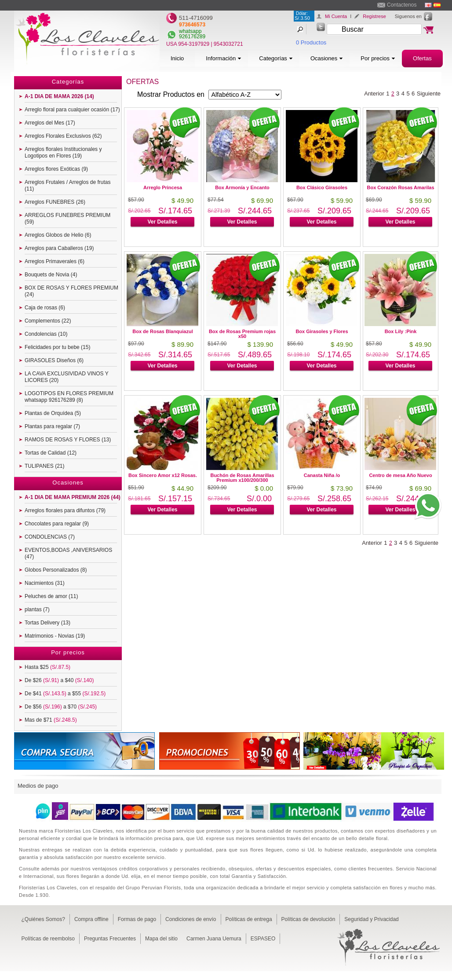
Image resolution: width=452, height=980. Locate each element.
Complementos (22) (48, 321)
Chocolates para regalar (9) (57, 524)
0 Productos (311, 42)
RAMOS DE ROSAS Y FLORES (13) (68, 440)
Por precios (378, 58)
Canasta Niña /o (322, 475)
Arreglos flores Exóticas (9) (56, 169)
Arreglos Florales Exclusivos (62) (63, 136)
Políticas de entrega (249, 919)
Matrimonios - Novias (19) (55, 636)
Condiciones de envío (191, 919)
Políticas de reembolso (48, 939)
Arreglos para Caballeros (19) (59, 248)
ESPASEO (263, 939)
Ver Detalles (162, 222)
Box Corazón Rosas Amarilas (400, 187)
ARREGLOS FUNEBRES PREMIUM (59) (67, 218)
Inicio (177, 58)
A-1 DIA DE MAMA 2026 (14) (59, 96)
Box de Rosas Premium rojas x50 (242, 334)
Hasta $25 (47, 667)
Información (224, 58)
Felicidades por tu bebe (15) (57, 347)
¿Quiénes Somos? (43, 919)
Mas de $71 (51, 720)
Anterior (374, 94)
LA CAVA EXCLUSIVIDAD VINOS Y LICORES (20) (67, 377)
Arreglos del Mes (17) (50, 123)
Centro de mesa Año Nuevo (400, 475)
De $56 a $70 (61, 707)
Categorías (276, 58)
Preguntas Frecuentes (110, 939)
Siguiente (429, 94)
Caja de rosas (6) (45, 308)
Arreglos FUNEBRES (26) (55, 202)
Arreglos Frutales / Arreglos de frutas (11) (67, 185)
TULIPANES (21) (44, 466)
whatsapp (190, 31)
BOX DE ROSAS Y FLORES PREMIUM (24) (71, 291)
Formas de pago (137, 919)
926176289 (192, 37)
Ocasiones (327, 58)
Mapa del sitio (161, 939)
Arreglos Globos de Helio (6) (58, 235)
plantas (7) (37, 609)
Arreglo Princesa (163, 187)
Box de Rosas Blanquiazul (163, 331)
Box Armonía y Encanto (242, 187)
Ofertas (422, 58)
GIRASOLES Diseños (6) (54, 360)
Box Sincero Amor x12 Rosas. (163, 475)
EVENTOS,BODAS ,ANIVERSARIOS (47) (68, 553)
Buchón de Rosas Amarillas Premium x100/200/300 (242, 478)
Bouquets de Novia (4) (51, 275)
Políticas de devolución (308, 919)
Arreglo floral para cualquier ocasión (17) (72, 110)
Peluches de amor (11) (51, 596)
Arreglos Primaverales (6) (55, 261)
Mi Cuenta (336, 16)
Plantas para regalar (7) (52, 426)
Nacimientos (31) (45, 583)
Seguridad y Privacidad (371, 919)
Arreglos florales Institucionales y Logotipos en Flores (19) (63, 152)
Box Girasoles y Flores (322, 331)
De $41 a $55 (65, 694)
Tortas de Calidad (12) (51, 453)
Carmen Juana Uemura (214, 939)
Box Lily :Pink (401, 331)
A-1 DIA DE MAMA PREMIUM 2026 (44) (73, 497)
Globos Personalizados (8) (56, 570)
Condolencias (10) (46, 334)
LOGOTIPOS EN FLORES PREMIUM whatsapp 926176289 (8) (69, 397)
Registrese (374, 16)
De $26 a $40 (59, 680)
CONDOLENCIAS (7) (50, 537)
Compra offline (91, 919)
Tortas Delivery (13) (47, 623)
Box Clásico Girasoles (322, 187)
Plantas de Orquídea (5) (53, 413)
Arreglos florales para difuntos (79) (65, 510)
